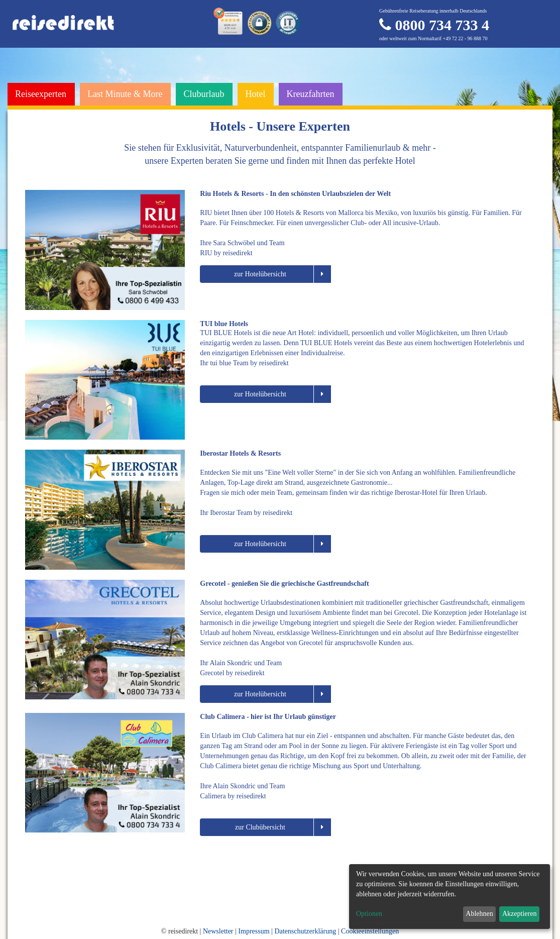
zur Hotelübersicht (283, 274)
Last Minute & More (125, 94)
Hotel (255, 94)
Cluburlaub (204, 94)
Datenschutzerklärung (305, 931)
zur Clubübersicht (283, 827)
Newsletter (218, 931)
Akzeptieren (519, 914)
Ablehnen (479, 914)
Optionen (369, 914)
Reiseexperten (41, 94)
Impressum (254, 931)
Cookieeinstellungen (370, 931)
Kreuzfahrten (310, 94)
